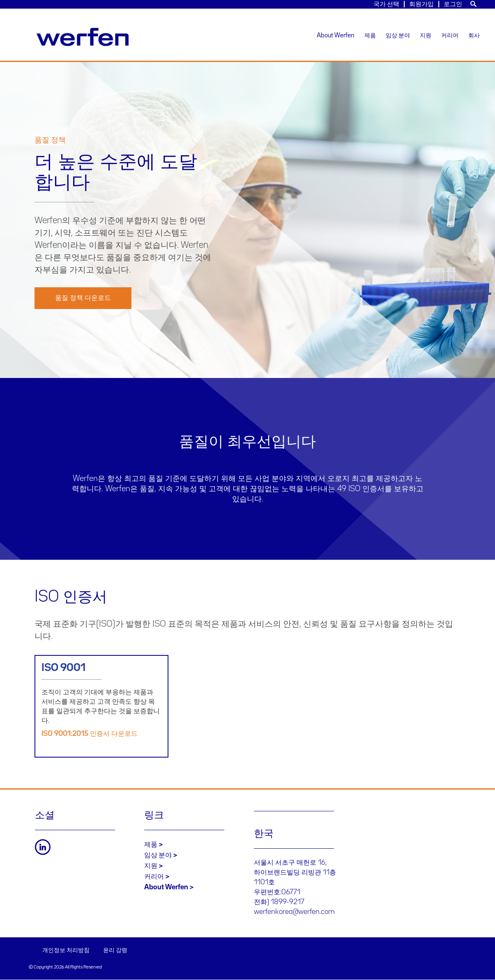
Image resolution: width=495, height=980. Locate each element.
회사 (474, 36)
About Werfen (336, 36)
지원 (426, 36)
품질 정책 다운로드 (83, 298)
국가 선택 (386, 4)
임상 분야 (398, 36)
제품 (370, 36)
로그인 (453, 4)
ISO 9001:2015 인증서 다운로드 (90, 734)
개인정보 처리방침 (66, 950)
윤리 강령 (115, 950)
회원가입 (421, 4)
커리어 (450, 36)
